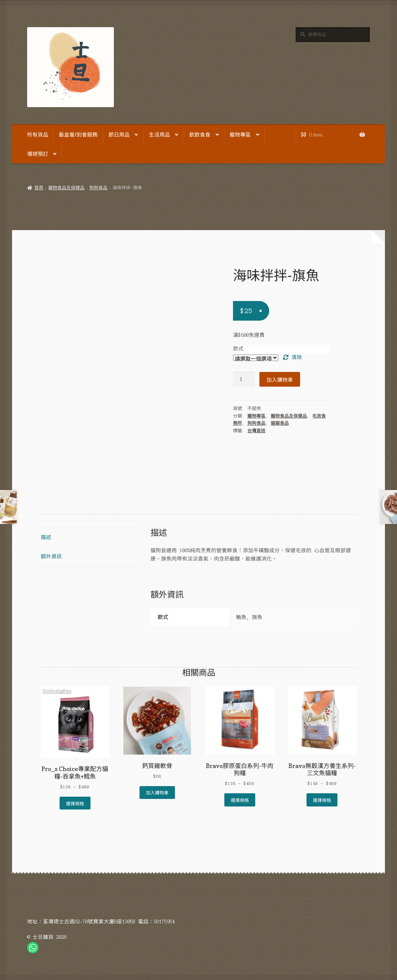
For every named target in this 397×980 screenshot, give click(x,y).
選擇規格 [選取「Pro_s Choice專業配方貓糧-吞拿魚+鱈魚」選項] (75, 803)
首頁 (39, 188)
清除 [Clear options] (297, 357)
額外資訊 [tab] (51, 557)
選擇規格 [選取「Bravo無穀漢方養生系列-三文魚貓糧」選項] (322, 800)
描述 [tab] (46, 537)
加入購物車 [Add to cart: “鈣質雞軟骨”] (157, 792)
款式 (238, 349)
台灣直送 (256, 431)
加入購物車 (280, 379)
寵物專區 (240, 134)
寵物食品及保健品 (66, 188)
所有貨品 (38, 134)
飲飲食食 (200, 134)
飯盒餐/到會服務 (78, 134)
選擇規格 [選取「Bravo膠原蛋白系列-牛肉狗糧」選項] (240, 800)
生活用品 (159, 134)
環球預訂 (38, 154)
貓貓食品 (280, 423)
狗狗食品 (98, 188)
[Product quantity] (244, 379)
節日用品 (119, 134)
